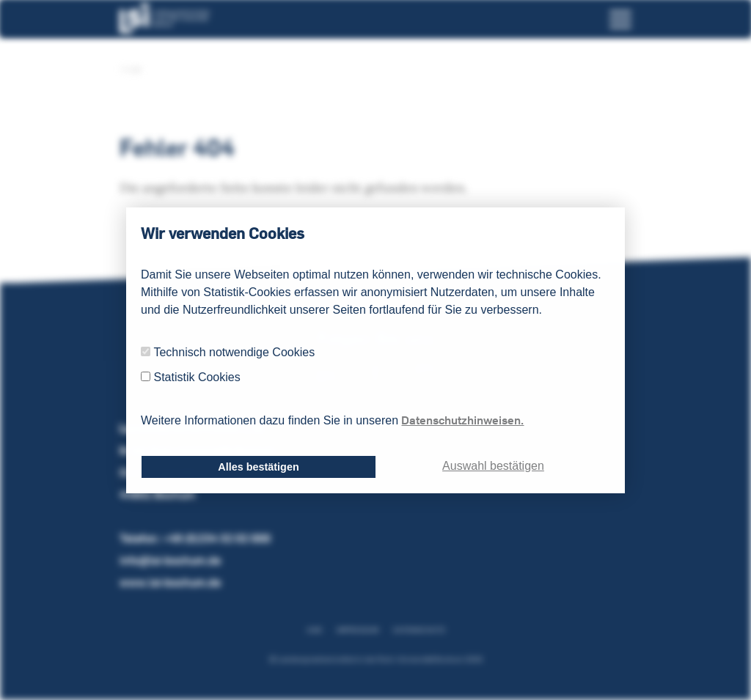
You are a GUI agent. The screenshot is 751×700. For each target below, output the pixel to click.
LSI (130, 70)
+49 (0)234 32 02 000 (216, 538)
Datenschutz (419, 630)
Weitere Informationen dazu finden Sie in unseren (332, 420)
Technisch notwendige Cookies (234, 352)
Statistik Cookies (197, 377)
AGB (314, 630)
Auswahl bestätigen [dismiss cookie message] (493, 466)
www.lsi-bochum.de (170, 582)
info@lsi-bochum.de (170, 560)
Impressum (358, 630)
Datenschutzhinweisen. (462, 420)
